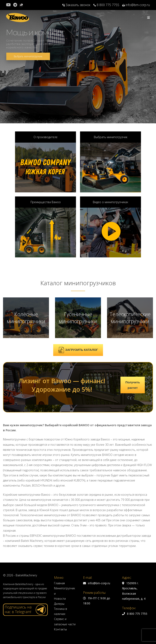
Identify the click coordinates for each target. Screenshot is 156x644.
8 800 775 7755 (106, 5)
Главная (59, 583)
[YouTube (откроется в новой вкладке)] (9, 5)
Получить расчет (133, 385)
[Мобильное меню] (149, 18)
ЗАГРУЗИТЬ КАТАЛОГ (78, 350)
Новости (60, 599)
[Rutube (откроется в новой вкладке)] (21, 5)
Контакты (60, 629)
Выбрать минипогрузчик (28, 56)
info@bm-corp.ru (136, 5)
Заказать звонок (76, 5)
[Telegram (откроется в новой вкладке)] (15, 5)
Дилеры (59, 604)
